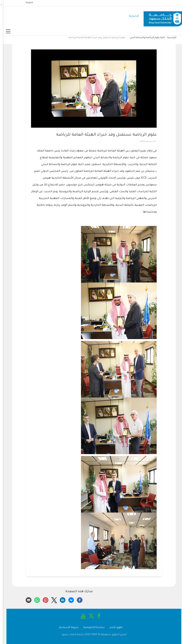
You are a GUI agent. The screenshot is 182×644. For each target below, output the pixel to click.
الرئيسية (169, 38)
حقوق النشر (113, 627)
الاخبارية (131, 16)
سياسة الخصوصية (91, 627)
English (27, 3)
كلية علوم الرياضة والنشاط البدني (144, 38)
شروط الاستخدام (66, 627)
